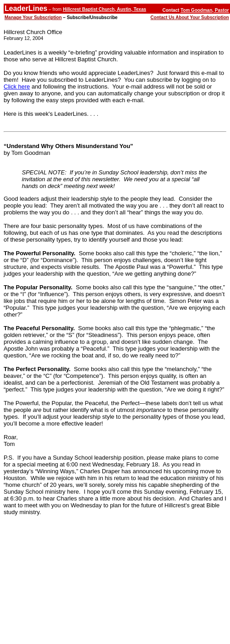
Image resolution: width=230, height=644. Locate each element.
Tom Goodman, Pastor (205, 10)
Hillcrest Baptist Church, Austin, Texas (104, 9)
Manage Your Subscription (33, 17)
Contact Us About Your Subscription (190, 17)
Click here (17, 87)
